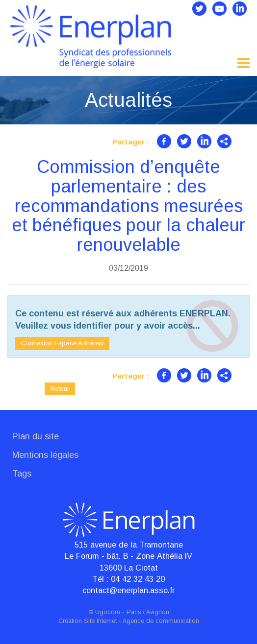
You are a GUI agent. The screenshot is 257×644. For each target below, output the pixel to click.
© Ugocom (104, 612)
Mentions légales (45, 455)
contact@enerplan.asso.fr (128, 590)
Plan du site (36, 436)
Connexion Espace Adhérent (62, 343)
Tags (22, 474)
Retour (60, 389)
